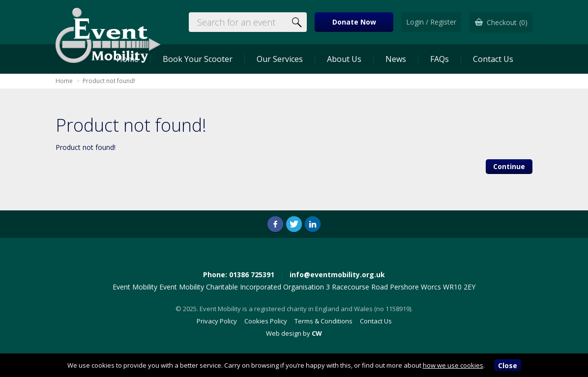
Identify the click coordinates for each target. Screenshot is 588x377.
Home (64, 81)
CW (317, 333)
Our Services (280, 59)
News (396, 59)
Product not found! (109, 81)
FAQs (440, 59)
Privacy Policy (217, 321)
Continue (509, 166)
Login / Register (431, 22)
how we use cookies (453, 365)
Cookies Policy (266, 321)
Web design (284, 333)
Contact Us (493, 59)
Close (508, 365)
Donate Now (354, 22)
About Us (344, 59)
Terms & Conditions (323, 321)
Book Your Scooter (198, 59)
